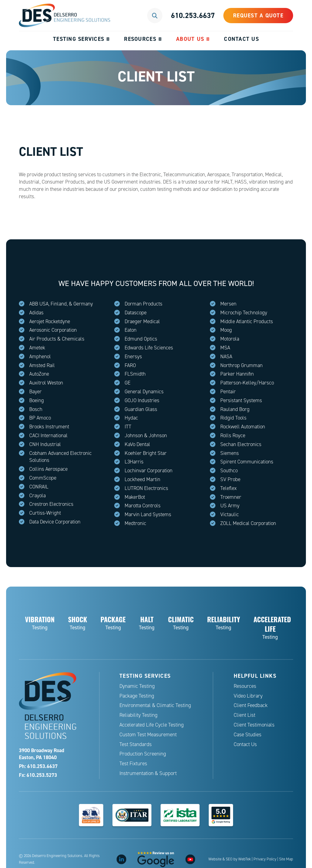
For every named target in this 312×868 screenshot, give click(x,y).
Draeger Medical (142, 321)
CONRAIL (39, 487)
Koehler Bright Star (146, 453)
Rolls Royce (233, 436)
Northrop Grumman (241, 365)
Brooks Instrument (49, 427)
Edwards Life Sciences (149, 348)
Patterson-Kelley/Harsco (247, 383)
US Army (230, 506)
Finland (59, 304)
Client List (245, 715)
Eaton (131, 330)
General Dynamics (144, 392)
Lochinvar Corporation (149, 471)
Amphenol (40, 357)
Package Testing (137, 696)
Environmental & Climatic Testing (155, 705)
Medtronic (135, 523)
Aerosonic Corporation (53, 330)
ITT (128, 427)
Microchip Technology (244, 313)
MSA (225, 348)
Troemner (231, 497)
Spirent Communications (247, 462)
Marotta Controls (143, 506)
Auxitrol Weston (46, 383)
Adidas (36, 313)
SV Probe (230, 479)
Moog (226, 330)
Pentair (228, 392)
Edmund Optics (141, 339)
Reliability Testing (138, 715)
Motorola (230, 339)
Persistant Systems (241, 400)
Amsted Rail (42, 365)
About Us (190, 39)
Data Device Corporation (55, 522)
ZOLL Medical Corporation (248, 523)
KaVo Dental (137, 444)
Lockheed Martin (142, 479)
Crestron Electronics (51, 504)
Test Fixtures (133, 764)
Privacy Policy (265, 859)
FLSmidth (135, 374)
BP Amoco (40, 418)
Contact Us (241, 39)
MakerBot (135, 497)
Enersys (133, 357)
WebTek (245, 859)
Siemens (230, 453)
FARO (130, 365)
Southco (229, 471)
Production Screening (143, 754)
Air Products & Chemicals (57, 339)
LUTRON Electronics (146, 488)
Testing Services (79, 39)
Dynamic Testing (137, 686)
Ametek (37, 348)
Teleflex (229, 488)
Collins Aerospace (48, 469)
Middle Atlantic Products (247, 321)
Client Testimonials (254, 725)
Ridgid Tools (233, 418)
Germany (83, 304)
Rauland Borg (235, 409)
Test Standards (136, 744)
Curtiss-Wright (45, 513)
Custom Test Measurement (148, 735)
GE (128, 383)
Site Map (286, 859)
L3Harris (134, 462)
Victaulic (230, 514)
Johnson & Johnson (146, 436)
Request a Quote (258, 15)
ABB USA (39, 304)
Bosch (36, 409)
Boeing (37, 400)
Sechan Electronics (241, 444)
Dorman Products (144, 304)
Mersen (228, 304)
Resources (140, 39)
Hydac (131, 418)
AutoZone (39, 374)
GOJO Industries (142, 400)
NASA (226, 357)
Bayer (35, 392)
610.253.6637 (193, 15)
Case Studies (248, 735)
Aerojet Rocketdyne (50, 321)
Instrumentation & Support (148, 773)
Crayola (37, 496)
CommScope (43, 478)
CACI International (48, 436)
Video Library (248, 696)
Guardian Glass (141, 409)
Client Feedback (251, 705)
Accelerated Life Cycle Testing (152, 725)
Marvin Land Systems (148, 514)
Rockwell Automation (243, 427)
